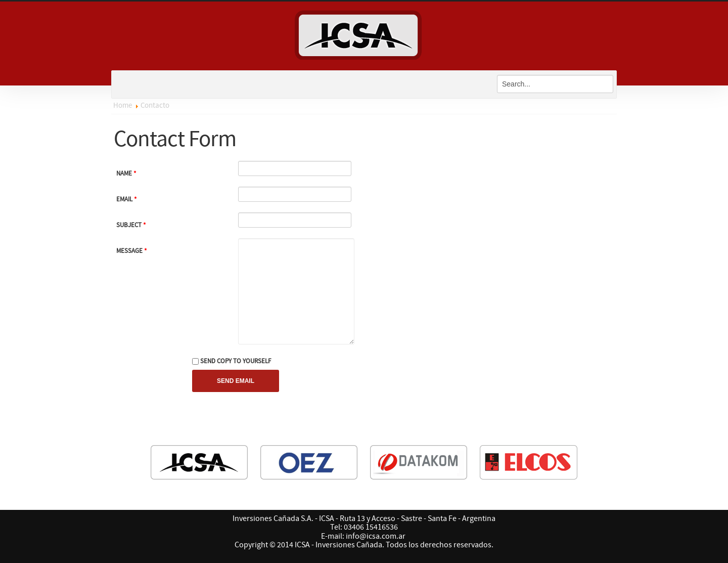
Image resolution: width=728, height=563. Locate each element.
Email (126, 199)
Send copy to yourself (236, 361)
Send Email (236, 381)
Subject (131, 225)
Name (126, 174)
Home (123, 105)
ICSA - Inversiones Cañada (364, 33)
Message (131, 251)
